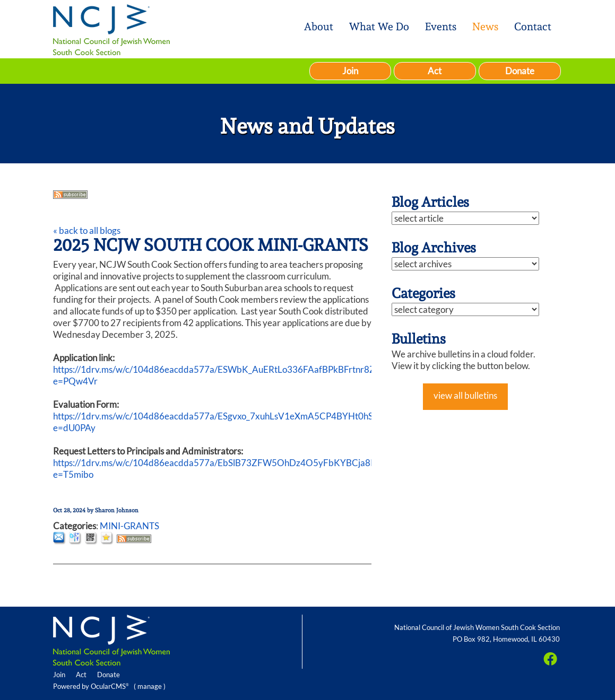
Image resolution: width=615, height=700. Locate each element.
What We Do (379, 27)
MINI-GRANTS (129, 526)
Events (441, 27)
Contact (533, 27)
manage (150, 686)
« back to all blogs (87, 230)
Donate (520, 71)
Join (350, 71)
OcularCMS (110, 686)
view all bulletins (465, 395)
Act (435, 71)
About (319, 27)
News (485, 27)
